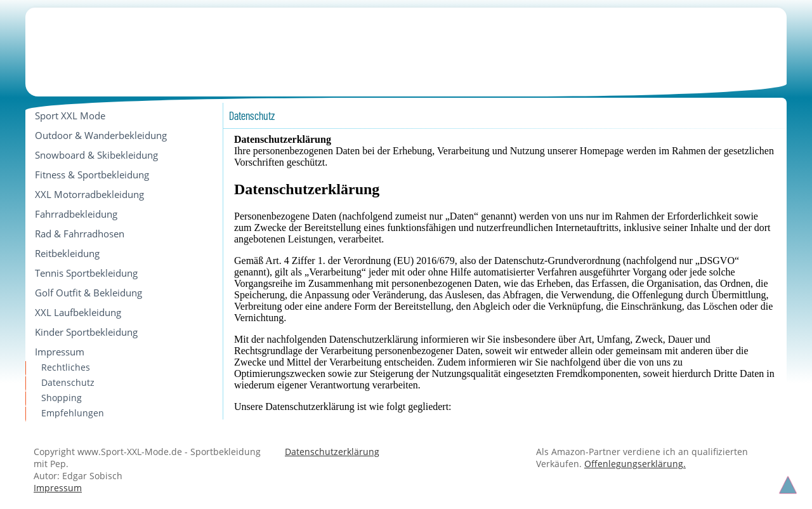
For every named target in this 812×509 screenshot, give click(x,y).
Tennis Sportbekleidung (86, 273)
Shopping (62, 398)
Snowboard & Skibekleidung (96, 155)
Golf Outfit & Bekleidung (88, 293)
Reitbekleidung (67, 253)
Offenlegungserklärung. (635, 464)
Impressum (60, 352)
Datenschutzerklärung (332, 452)
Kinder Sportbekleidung (86, 332)
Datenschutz (68, 382)
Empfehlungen (73, 413)
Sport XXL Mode (70, 116)
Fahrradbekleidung (76, 214)
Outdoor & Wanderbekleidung (101, 135)
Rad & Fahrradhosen (80, 234)
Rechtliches (66, 367)
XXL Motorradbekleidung (89, 194)
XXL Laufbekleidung (78, 312)
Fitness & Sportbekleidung (92, 175)
